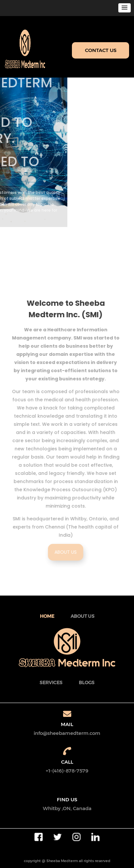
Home (47, 616)
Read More (25, 230)
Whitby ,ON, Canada (67, 808)
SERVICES (51, 683)
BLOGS (87, 683)
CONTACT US (101, 50)
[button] (125, 8)
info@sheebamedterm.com (67, 733)
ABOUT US (67, 552)
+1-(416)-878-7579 (67, 771)
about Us (83, 616)
